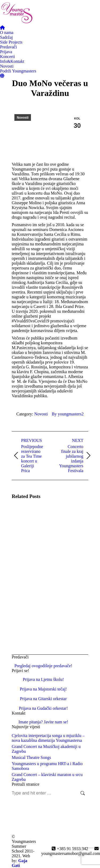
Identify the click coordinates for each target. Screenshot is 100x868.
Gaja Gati (19, 863)
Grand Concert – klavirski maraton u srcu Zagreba (47, 777)
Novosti (23, 118)
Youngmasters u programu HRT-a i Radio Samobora (47, 766)
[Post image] (26, 519)
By (68, 414)
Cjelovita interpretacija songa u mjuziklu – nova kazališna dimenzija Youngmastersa (48, 738)
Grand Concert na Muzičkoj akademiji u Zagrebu (46, 749)
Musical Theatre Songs (31, 757)
